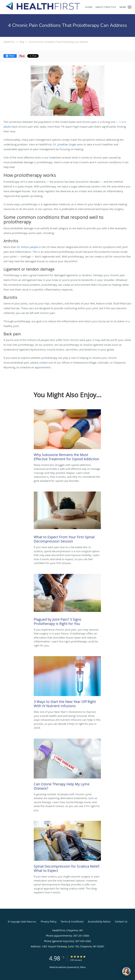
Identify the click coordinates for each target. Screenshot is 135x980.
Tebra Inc (31, 922)
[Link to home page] (56, 6)
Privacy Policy (49, 921)
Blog (22, 42)
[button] (130, 7)
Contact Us (121, 921)
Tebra (83, 967)
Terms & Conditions (72, 921)
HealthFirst (9, 42)
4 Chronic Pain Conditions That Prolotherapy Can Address (59, 42)
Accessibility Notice (99, 921)
